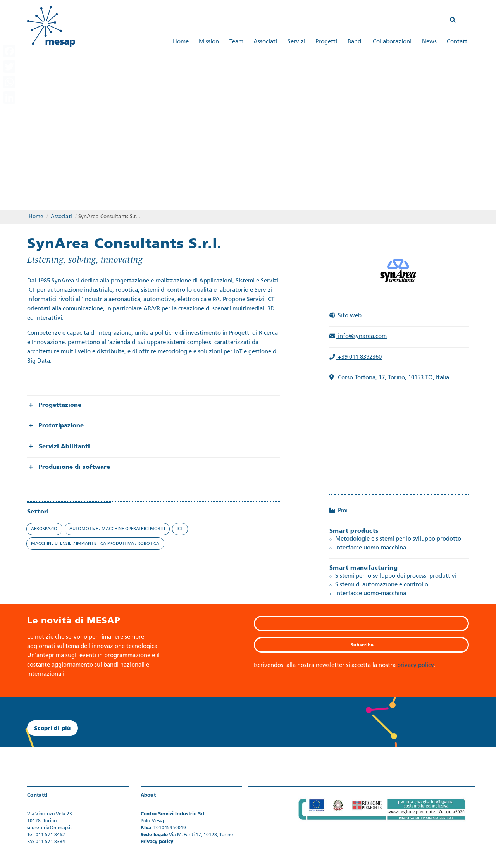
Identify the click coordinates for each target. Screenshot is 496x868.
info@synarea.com (358, 337)
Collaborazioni (392, 42)
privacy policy (415, 666)
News (429, 42)
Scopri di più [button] (53, 729)
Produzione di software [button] (74, 468)
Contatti (458, 42)
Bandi (355, 42)
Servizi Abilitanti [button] (64, 447)
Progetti (326, 42)
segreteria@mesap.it (50, 828)
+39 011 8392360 (356, 357)
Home (181, 42)
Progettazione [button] (60, 406)
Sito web (345, 316)
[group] (154, 406)
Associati (265, 42)
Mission (209, 42)
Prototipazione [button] (61, 426)
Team (236, 42)
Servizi (296, 42)
